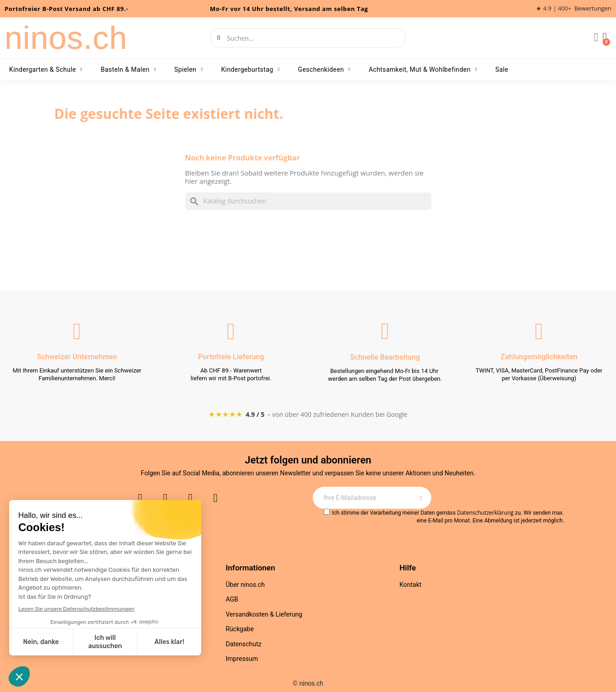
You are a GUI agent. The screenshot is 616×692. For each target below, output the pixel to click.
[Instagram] (140, 498)
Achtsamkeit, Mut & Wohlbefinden (423, 69)
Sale (502, 69)
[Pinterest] (215, 498)
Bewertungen (593, 8)
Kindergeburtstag (250, 69)
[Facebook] (165, 498)
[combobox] (309, 38)
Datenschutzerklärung (485, 513)
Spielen (188, 69)
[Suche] (308, 201)
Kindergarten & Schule (46, 69)
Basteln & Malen (128, 69)
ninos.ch (66, 38)
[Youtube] (190, 498)
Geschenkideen (324, 69)
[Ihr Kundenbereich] (595, 38)
